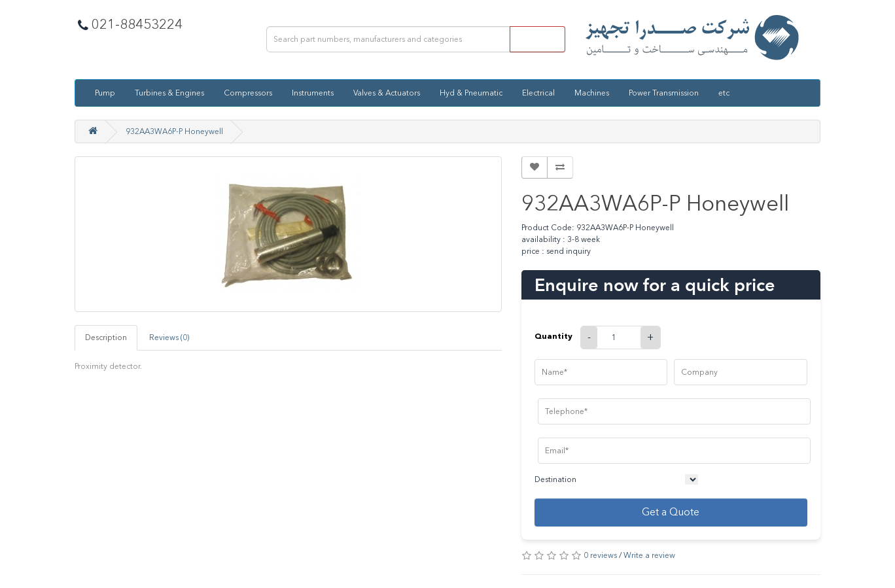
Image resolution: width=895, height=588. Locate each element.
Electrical (538, 93)
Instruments (313, 93)
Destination (555, 479)
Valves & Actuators (387, 93)
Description (106, 337)
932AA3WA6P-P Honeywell (174, 131)
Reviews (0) (169, 337)
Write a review (649, 555)
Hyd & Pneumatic (471, 93)
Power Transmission (664, 93)
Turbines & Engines (169, 93)
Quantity (553, 336)
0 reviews (600, 555)
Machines (592, 93)
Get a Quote (671, 512)
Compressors (248, 93)
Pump (105, 93)
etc (724, 93)
